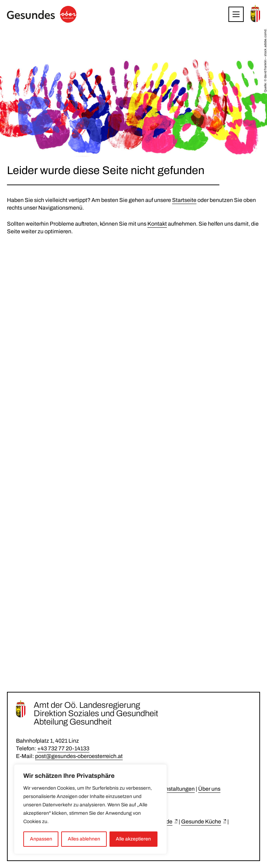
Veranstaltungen (174, 789)
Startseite (184, 200)
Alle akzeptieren (133, 839)
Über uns (209, 789)
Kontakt (157, 224)
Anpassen (41, 839)
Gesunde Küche (201, 822)
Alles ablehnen (84, 839)
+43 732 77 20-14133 (63, 748)
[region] (90, 809)
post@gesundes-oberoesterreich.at (79, 756)
